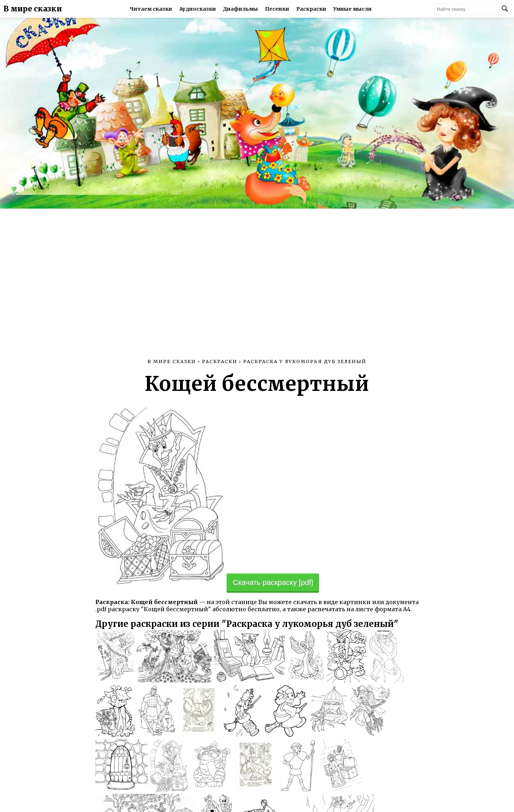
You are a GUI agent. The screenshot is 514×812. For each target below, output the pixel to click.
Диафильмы (240, 9)
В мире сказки (33, 9)
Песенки (277, 9)
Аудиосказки (198, 9)
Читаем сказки (151, 9)
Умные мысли (353, 9)
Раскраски (311, 9)
